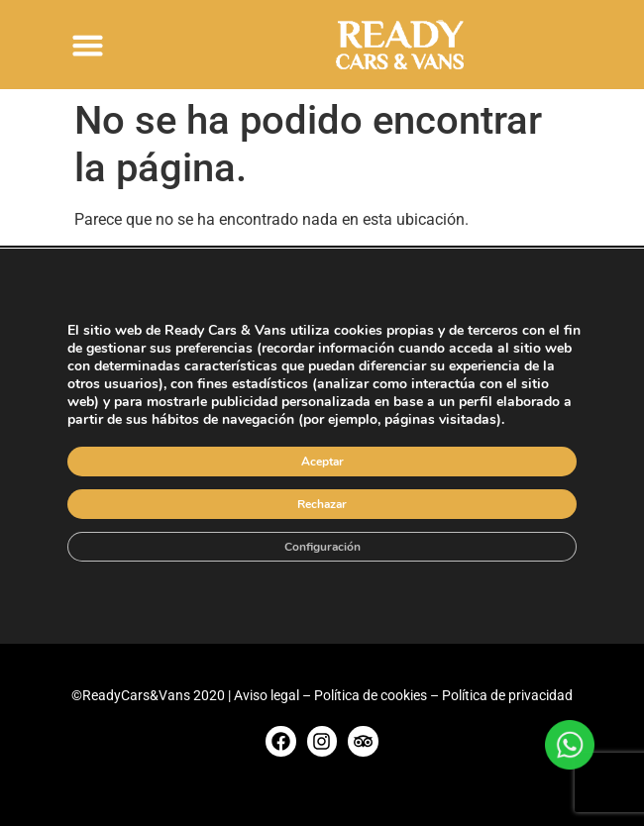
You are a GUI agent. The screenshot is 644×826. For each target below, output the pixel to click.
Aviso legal (267, 695)
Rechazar (322, 504)
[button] (88, 45)
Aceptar (322, 462)
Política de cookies (371, 695)
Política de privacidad (507, 695)
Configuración (322, 547)
